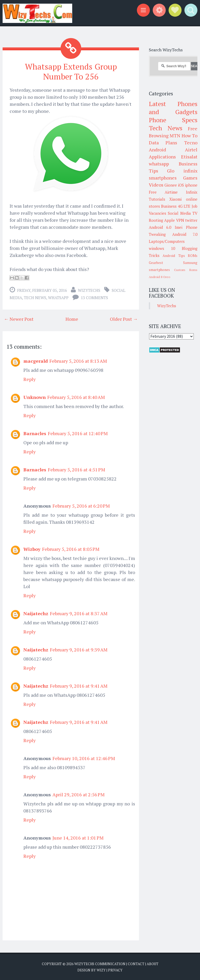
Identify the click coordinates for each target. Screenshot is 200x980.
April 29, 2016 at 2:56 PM (79, 794)
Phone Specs (173, 120)
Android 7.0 (185, 234)
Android (157, 150)
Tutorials (157, 199)
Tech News (35, 297)
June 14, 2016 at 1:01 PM (78, 837)
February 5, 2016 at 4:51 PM (76, 469)
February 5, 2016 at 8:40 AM (76, 397)
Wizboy (32, 549)
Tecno (191, 143)
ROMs (193, 256)
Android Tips (174, 256)
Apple (169, 220)
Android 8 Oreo (159, 277)
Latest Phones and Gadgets (173, 108)
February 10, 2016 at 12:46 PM (84, 758)
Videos (156, 185)
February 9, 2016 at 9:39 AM (79, 649)
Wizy (101, 970)
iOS (181, 185)
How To (190, 135)
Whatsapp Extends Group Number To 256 (71, 71)
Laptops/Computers (167, 241)
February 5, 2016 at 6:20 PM (81, 506)
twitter (191, 220)
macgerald (36, 361)
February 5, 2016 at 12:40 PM (78, 433)
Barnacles (35, 433)
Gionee (171, 185)
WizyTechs (89, 290)
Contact (136, 964)
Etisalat (189, 157)
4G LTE (184, 206)
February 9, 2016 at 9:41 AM (79, 686)
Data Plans (163, 143)
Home (72, 319)
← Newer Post (19, 319)
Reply (29, 379)
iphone (191, 185)
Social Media (179, 213)
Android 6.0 (160, 227)
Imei (179, 227)
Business (169, 206)
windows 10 (162, 248)
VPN (180, 220)
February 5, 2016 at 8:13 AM (78, 361)
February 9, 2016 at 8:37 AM (79, 613)
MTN (175, 135)
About (153, 964)
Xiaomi (175, 199)
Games (190, 178)
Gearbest (156, 263)
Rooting (156, 220)
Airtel (191, 150)
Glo (171, 171)
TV (195, 213)
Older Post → (124, 319)
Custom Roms (186, 270)
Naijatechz (36, 613)
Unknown (35, 397)
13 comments (94, 297)
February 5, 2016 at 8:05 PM (71, 549)
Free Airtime (163, 192)
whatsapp (58, 297)
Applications (162, 157)
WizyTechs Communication (100, 964)
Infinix (192, 192)
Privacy (115, 970)
